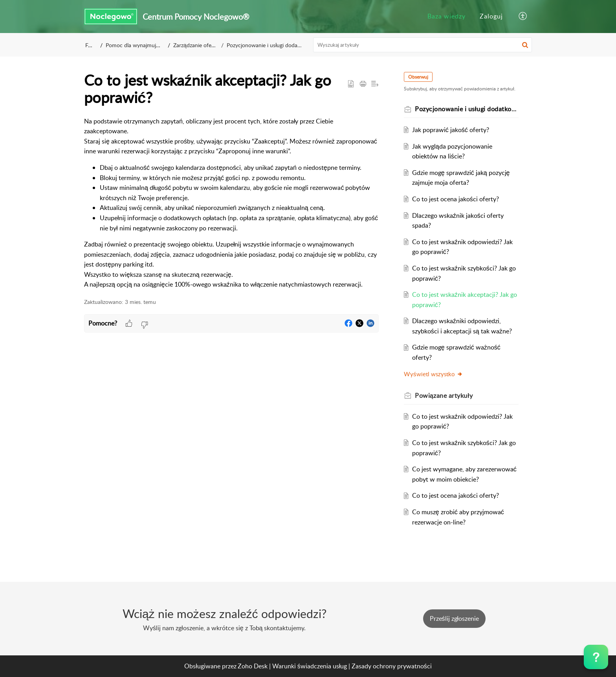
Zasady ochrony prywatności (392, 666)
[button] (523, 17)
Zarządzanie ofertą (197, 45)
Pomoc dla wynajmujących (138, 45)
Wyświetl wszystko (433, 374)
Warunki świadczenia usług (310, 666)
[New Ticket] (455, 618)
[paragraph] (231, 203)
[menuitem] (446, 17)
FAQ (91, 45)
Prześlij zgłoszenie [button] (455, 618)
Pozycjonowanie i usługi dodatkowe (268, 45)
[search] (423, 45)
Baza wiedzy (446, 16)
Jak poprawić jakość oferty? (451, 130)
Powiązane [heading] (444, 396)
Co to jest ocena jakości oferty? (456, 199)
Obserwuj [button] (418, 77)
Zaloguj (491, 16)
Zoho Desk (253, 666)
